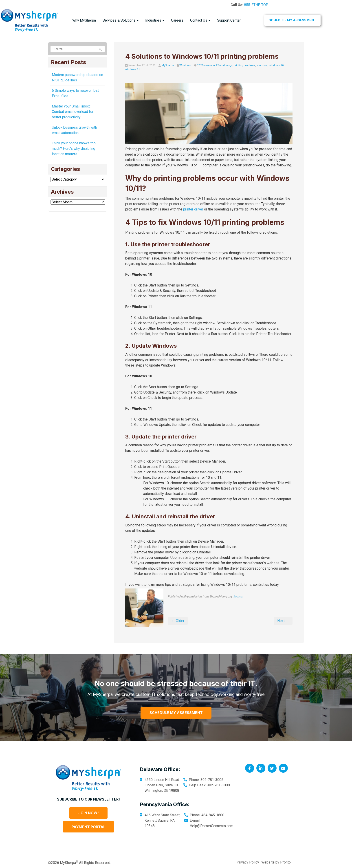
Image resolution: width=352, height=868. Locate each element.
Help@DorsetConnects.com (211, 826)
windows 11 (133, 69)
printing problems (245, 65)
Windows (185, 65)
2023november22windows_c (215, 65)
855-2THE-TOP (256, 5)
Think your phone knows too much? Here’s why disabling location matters (74, 149)
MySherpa (168, 65)
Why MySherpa (84, 20)
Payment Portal (88, 827)
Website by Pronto (276, 862)
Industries (155, 20)
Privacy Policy (248, 862)
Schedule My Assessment (292, 20)
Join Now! (89, 813)
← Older (178, 621)
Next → (283, 621)
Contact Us (200, 20)
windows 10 (276, 65)
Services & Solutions (121, 20)
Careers (177, 20)
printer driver (193, 209)
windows (262, 65)
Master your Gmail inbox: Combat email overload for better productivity (73, 112)
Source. (238, 596)
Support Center (229, 20)
